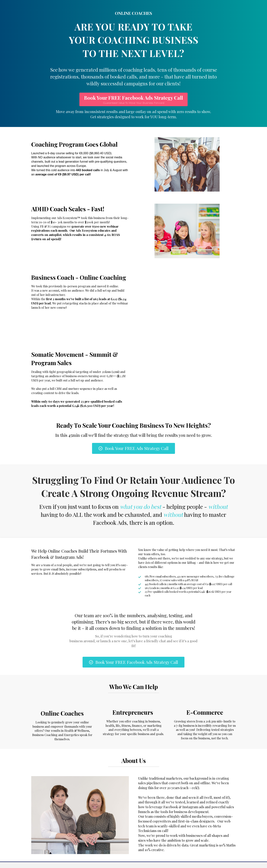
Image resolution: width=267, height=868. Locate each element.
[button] (133, 99)
